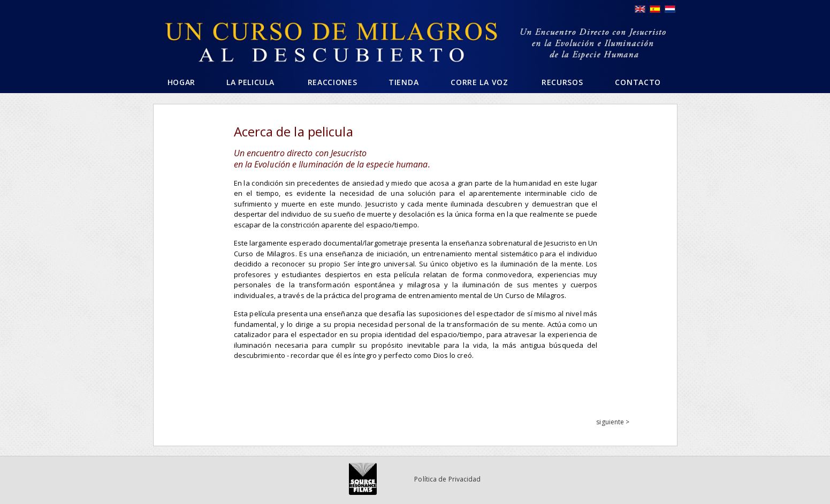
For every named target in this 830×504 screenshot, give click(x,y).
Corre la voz (479, 82)
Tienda (403, 82)
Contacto (638, 82)
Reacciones (333, 82)
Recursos (562, 82)
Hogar (182, 82)
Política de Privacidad (447, 479)
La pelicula (250, 82)
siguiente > (613, 422)
